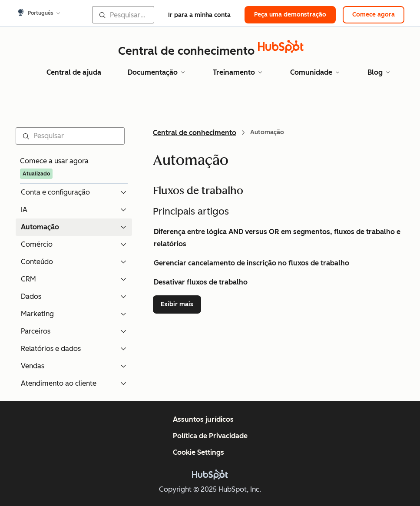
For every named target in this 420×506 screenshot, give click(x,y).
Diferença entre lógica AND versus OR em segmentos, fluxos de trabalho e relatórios (277, 238)
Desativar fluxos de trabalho (201, 282)
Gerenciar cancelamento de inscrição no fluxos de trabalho (251, 263)
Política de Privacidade (210, 436)
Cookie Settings (198, 452)
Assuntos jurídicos (203, 419)
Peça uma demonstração (290, 15)
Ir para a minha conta (199, 15)
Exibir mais (181, 304)
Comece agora (374, 15)
